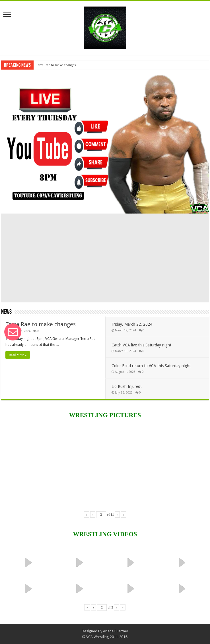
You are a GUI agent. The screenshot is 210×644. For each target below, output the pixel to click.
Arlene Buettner (116, 631)
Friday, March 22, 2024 (132, 324)
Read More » (18, 355)
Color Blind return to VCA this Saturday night (151, 366)
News (6, 312)
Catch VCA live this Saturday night (141, 345)
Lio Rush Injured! (126, 386)
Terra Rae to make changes (56, 65)
